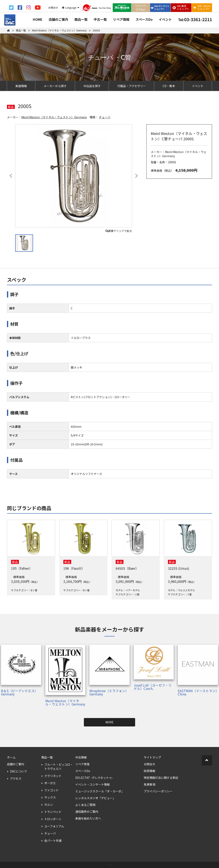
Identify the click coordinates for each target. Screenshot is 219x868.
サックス (50, 797)
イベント (165, 19)
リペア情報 (121, 19)
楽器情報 (21, 86)
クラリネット (53, 776)
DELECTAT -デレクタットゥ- (94, 778)
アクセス (16, 778)
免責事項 (149, 784)
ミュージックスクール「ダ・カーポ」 (100, 791)
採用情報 (149, 771)
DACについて (19, 771)
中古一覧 (100, 19)
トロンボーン (53, 819)
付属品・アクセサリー (132, 86)
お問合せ (149, 764)
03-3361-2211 (195, 19)
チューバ (105, 117)
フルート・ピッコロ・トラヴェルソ (59, 767)
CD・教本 (169, 86)
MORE (109, 722)
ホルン (49, 805)
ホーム (11, 757)
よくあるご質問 (85, 805)
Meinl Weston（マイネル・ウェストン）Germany (54, 117)
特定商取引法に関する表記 (161, 778)
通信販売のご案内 (87, 812)
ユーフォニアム (54, 826)
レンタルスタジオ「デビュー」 (95, 798)
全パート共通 (53, 840)
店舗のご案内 (58, 19)
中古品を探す (92, 86)
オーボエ (50, 783)
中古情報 (81, 757)
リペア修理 (82, 764)
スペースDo (144, 19)
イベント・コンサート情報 (92, 784)
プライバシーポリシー (158, 791)
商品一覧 (81, 19)
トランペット (53, 812)
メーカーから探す (55, 86)
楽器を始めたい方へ (88, 818)
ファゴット (51, 790)
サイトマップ (152, 757)
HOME (38, 19)
